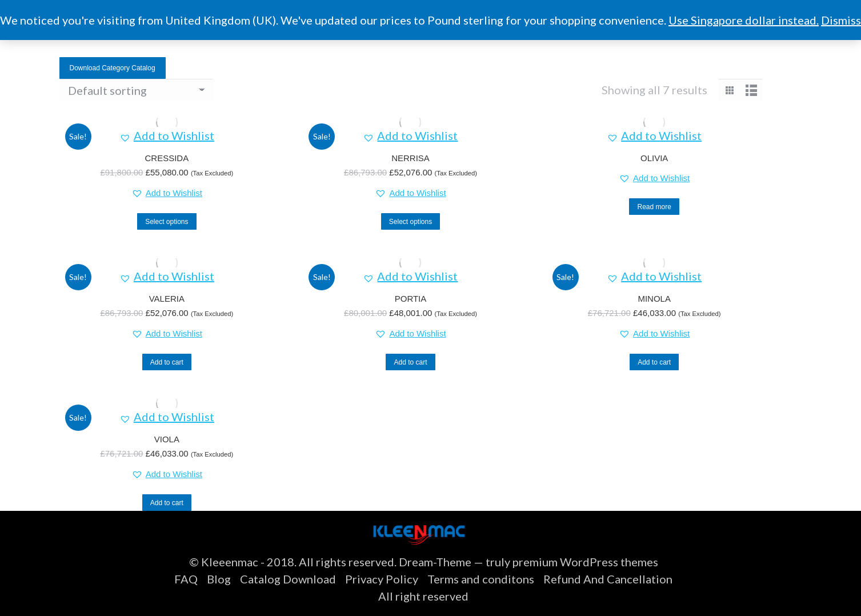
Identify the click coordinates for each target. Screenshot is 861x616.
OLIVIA (654, 158)
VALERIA (167, 299)
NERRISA (411, 158)
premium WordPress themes (585, 562)
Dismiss (841, 20)
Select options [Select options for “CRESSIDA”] (167, 222)
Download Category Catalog (113, 68)
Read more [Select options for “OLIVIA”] (654, 207)
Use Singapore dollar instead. (744, 20)
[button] (167, 135)
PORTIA (411, 299)
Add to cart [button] (167, 362)
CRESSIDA (167, 158)
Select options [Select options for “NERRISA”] (411, 222)
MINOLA (654, 299)
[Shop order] (136, 90)
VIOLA (167, 439)
